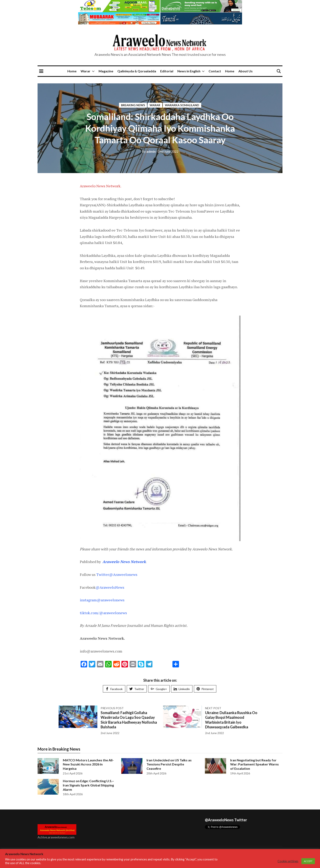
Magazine (106, 71)
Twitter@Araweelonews (117, 574)
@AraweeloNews (110, 587)
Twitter (137, 689)
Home (72, 71)
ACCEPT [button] (308, 861)
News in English (189, 71)
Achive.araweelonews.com (56, 837)
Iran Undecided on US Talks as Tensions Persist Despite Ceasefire (169, 764)
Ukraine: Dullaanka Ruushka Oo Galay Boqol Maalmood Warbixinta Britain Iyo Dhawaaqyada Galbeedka (231, 720)
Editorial (167, 71)
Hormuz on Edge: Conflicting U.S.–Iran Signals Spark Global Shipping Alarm (88, 785)
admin (149, 151)
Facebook (114, 689)
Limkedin (182, 689)
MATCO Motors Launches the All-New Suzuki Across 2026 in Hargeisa (88, 764)
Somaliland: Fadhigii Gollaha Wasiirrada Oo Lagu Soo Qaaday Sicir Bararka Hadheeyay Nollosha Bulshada (129, 720)
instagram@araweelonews (102, 600)
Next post (213, 708)
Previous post (112, 708)
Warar (86, 71)
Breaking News (133, 105)
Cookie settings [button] (288, 861)
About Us (246, 71)
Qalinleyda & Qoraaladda (137, 71)
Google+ (159, 689)
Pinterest (205, 689)
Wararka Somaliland (182, 105)
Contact (215, 71)
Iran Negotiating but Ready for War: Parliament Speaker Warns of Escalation (254, 764)
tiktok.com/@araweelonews (103, 613)
